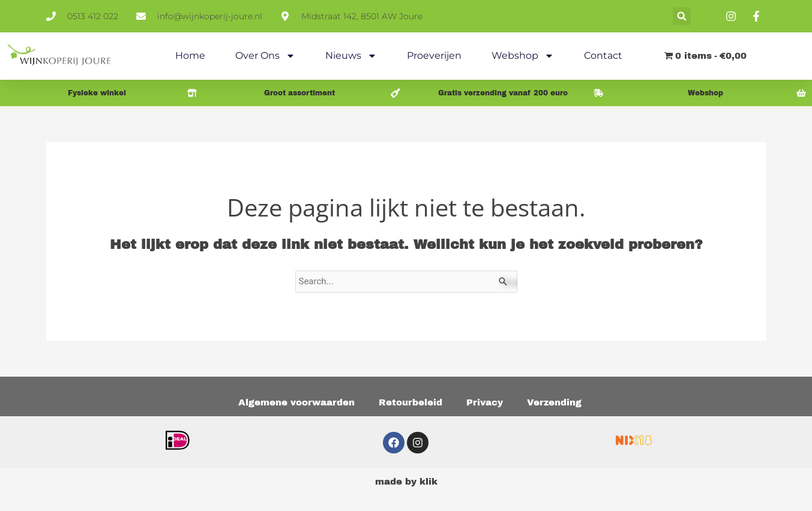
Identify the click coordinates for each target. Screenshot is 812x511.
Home (190, 55)
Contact (603, 55)
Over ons (265, 56)
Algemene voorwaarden (296, 402)
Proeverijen (434, 55)
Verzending (554, 402)
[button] (682, 16)
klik (429, 482)
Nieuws (351, 56)
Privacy (485, 402)
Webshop (523, 56)
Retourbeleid (411, 402)
